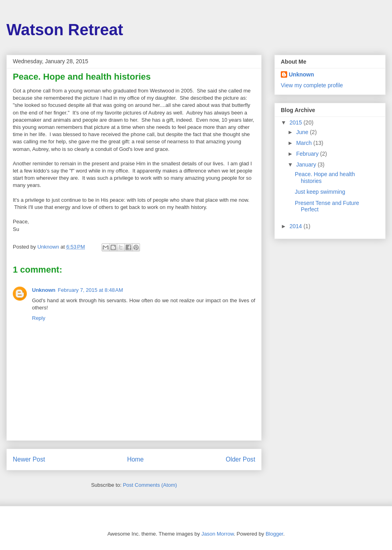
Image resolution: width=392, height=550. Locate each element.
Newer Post (29, 459)
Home (136, 459)
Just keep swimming (320, 192)
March (305, 143)
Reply (39, 318)
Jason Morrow (217, 534)
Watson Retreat (65, 30)
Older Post (240, 459)
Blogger (274, 534)
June (303, 132)
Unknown (44, 290)
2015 (297, 122)
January (307, 165)
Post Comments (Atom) (150, 485)
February (308, 154)
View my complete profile (312, 85)
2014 (297, 226)
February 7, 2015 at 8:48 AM (91, 290)
